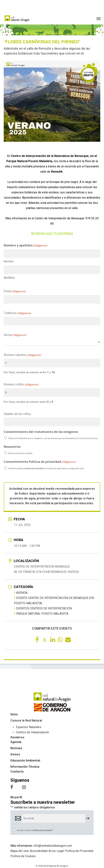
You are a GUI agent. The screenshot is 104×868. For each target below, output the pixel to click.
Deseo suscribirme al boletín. (21, 453)
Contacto (17, 772)
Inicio (14, 714)
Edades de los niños (17, 414)
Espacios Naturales (29, 727)
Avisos (15, 754)
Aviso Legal (56, 851)
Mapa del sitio (20, 851)
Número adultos (22, 355)
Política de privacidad (42, 830)
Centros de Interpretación (32, 732)
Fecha (15, 335)
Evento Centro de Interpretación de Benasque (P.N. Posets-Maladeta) (54, 600)
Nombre (9, 261)
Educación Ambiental (25, 760)
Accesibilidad (39, 851)
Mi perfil (16, 797)
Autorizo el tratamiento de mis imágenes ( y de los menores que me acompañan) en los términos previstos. (53, 438)
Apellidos (9, 278)
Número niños (21, 384)
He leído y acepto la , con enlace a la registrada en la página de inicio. (46, 468)
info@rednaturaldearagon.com (53, 846)
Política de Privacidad (79, 851)
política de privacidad (34, 468)
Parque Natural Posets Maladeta (41, 614)
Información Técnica (25, 767)
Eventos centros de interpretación (43, 608)
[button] (99, 18)
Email (15, 291)
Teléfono (17, 313)
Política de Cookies (23, 856)
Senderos (17, 737)
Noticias (16, 748)
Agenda (21, 593)
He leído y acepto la (35, 830)
